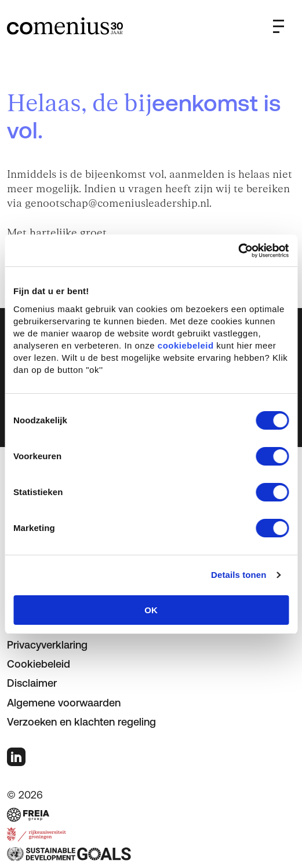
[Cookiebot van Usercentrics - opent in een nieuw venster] (238, 251)
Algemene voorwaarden (64, 703)
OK (151, 610)
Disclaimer (32, 683)
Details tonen (239, 575)
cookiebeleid (186, 345)
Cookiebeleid (39, 664)
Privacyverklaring (47, 645)
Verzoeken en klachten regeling (81, 722)
